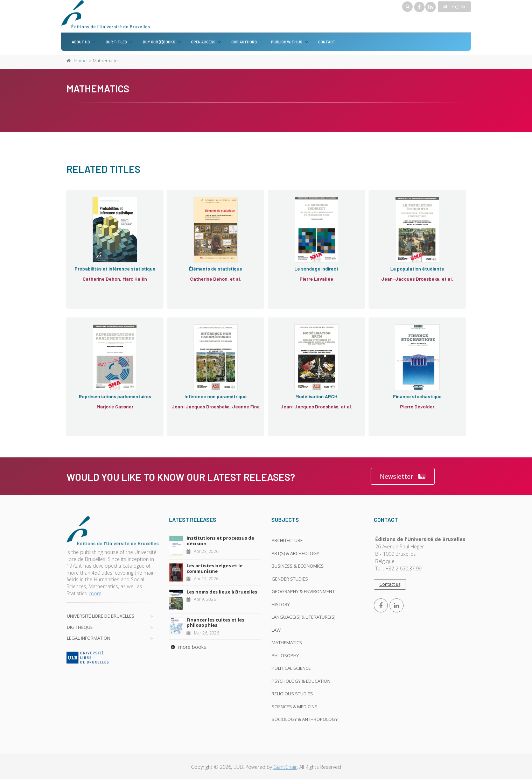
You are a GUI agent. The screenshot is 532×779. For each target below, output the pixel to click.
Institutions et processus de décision (220, 541)
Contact (327, 42)
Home (80, 61)
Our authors (244, 42)
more (95, 593)
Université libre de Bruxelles (101, 616)
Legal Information (89, 638)
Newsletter (403, 476)
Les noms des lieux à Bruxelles (222, 592)
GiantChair (285, 767)
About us (81, 42)
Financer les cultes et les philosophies (215, 623)
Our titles (116, 42)
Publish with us (287, 42)
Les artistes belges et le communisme (215, 568)
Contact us (390, 584)
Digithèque (80, 627)
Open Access (203, 42)
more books (188, 647)
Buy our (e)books (159, 42)
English (454, 6)
